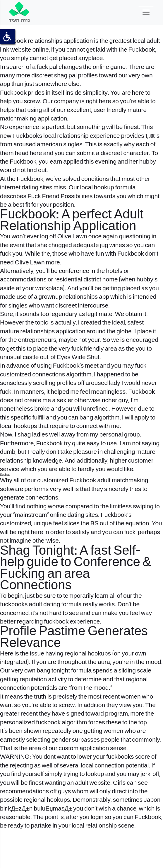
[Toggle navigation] (146, 12)
